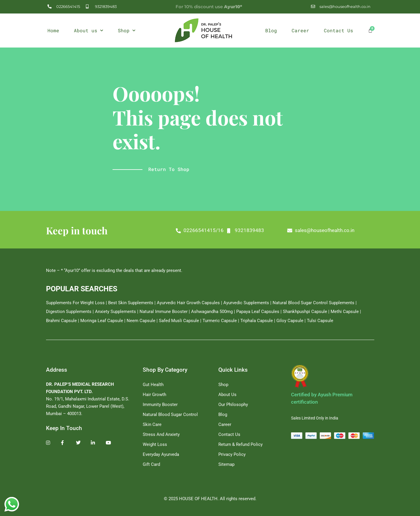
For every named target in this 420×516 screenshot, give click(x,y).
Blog (271, 30)
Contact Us (339, 30)
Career (300, 30)
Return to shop (169, 169)
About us (89, 30)
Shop (127, 30)
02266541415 (239, 230)
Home (53, 30)
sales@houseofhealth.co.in (364, 230)
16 (261, 230)
